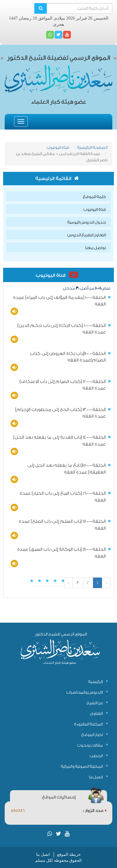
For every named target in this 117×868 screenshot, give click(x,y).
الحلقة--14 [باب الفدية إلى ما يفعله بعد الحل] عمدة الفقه (60, 441)
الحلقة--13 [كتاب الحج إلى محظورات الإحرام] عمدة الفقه (61, 413)
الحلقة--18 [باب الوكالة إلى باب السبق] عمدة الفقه (61, 553)
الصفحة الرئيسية (93, 147)
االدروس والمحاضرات (85, 692)
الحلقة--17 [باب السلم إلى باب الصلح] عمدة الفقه (62, 525)
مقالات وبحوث (90, 745)
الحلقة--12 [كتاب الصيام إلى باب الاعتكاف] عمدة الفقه (63, 385)
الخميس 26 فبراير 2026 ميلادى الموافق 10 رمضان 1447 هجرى (59, 21)
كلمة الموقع (95, 197)
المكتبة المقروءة (89, 724)
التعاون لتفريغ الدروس (87, 235)
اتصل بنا (96, 777)
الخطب (96, 756)
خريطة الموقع (69, 854)
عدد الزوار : (95, 811)
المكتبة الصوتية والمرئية (82, 766)
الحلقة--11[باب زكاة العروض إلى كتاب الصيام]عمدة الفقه (68, 357)
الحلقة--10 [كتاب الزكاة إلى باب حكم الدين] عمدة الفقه (62, 329)
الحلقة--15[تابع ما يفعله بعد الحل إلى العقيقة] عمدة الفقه (67, 469)
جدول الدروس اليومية (87, 222)
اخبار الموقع (92, 735)
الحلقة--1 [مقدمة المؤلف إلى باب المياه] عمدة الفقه (59, 301)
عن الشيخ (95, 703)
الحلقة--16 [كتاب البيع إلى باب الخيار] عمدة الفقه (63, 497)
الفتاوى (97, 713)
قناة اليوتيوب (58, 147)
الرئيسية (96, 682)
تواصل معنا (96, 248)
